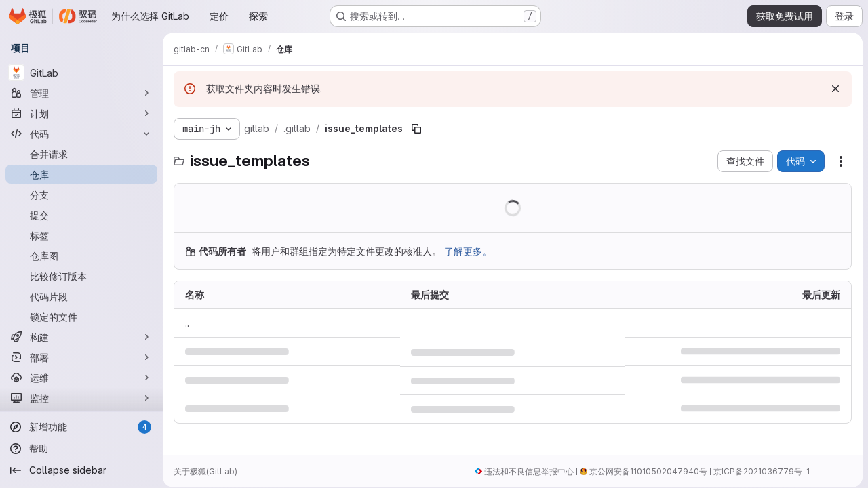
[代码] (81, 134)
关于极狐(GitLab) (205, 471)
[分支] (81, 195)
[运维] (81, 378)
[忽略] (835, 89)
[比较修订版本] (81, 276)
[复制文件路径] (416, 129)
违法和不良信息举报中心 (529, 471)
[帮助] (81, 449)
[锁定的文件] (81, 317)
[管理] (81, 93)
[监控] (81, 398)
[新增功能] (81, 427)
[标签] (81, 235)
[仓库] (81, 174)
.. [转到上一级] (187, 323)
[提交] (81, 215)
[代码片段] (81, 296)
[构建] (81, 337)
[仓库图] (81, 256)
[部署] (81, 357)
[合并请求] (81, 154)
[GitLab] (81, 73)
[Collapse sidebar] (81, 470)
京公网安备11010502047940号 (648, 471)
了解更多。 (468, 251)
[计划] (81, 113)
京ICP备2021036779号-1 (762, 471)
